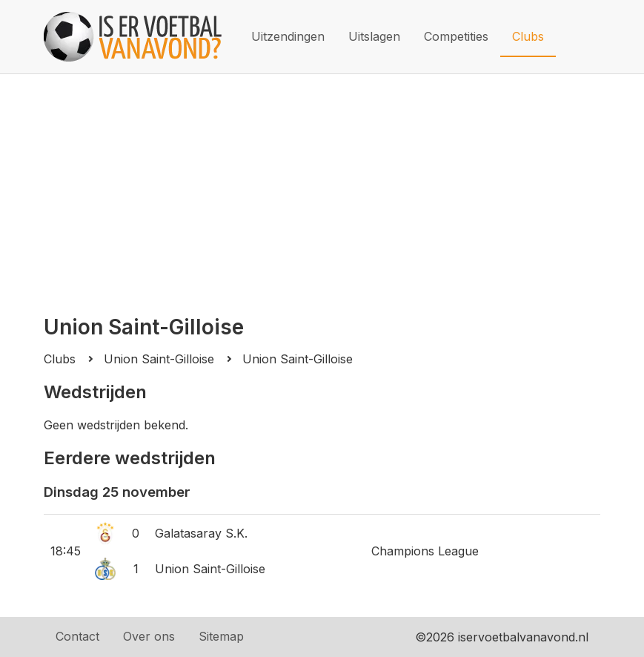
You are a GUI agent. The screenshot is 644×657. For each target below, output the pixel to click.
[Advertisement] (322, 185)
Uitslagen (374, 36)
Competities (456, 36)
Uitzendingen (288, 36)
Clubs (528, 36)
